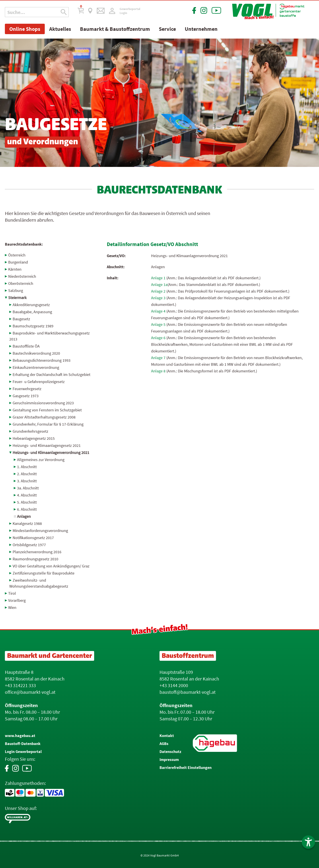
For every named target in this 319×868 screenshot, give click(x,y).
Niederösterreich (22, 276)
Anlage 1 (158, 278)
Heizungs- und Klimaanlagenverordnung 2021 (51, 453)
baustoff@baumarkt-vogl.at (188, 692)
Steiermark (17, 298)
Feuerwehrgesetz (27, 389)
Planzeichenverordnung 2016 (37, 552)
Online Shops (25, 29)
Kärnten (15, 269)
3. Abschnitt (27, 481)
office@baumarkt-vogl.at (30, 692)
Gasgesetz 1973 (26, 396)
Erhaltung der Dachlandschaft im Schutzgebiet (52, 374)
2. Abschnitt (27, 474)
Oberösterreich (21, 283)
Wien (12, 607)
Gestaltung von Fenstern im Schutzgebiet (47, 410)
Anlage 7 (158, 358)
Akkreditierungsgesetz (31, 305)
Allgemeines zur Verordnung (41, 460)
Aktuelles (60, 29)
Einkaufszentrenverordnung (36, 367)
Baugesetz (21, 319)
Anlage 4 (158, 311)
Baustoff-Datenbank (23, 744)
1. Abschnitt (27, 467)
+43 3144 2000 (174, 685)
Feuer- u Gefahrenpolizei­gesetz (39, 382)
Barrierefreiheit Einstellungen (186, 767)
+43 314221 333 (20, 685)
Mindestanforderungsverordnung (40, 531)
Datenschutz (170, 752)
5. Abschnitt (27, 502)
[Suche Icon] (64, 12)
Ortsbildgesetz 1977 (29, 545)
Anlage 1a (159, 284)
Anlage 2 (158, 291)
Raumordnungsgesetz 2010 (35, 559)
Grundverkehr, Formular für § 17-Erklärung (48, 424)
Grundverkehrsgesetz (30, 431)
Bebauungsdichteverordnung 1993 (42, 360)
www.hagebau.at (20, 736)
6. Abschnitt (27, 509)
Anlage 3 (158, 298)
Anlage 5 (158, 324)
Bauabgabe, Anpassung (32, 312)
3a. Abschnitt (28, 488)
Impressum (169, 759)
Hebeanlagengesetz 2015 (34, 438)
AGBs (164, 744)
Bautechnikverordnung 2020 (36, 353)
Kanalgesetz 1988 (27, 523)
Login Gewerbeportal (23, 752)
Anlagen (24, 516)
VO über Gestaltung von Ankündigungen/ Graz (51, 566)
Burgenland (18, 262)
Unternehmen (201, 29)
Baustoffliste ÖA (26, 346)
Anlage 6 (158, 338)
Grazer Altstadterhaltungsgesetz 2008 (44, 417)
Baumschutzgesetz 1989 (33, 326)
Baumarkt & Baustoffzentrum (115, 29)
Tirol (12, 593)
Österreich (17, 255)
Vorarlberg (17, 600)
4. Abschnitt (27, 495)
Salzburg (16, 290)
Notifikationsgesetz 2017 (33, 538)
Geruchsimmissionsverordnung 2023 (43, 403)
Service (167, 29)
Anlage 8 (158, 371)
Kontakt (167, 736)
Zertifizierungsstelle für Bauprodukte (44, 573)
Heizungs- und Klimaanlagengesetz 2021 (47, 445)
